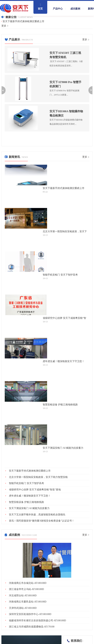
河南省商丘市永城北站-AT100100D (28, 583)
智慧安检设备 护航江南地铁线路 (60, 405)
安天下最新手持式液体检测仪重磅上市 (23, 21)
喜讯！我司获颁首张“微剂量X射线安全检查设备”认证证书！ (42, 521)
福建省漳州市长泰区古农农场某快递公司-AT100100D (37, 621)
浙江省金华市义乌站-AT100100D (26, 589)
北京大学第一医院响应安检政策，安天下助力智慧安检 (65, 232)
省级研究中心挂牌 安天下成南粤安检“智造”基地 (64, 318)
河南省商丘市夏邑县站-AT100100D (28, 602)
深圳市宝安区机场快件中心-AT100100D (30, 614)
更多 (4, 26)
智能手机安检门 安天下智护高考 (60, 275)
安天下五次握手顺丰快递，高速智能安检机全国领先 (37, 515)
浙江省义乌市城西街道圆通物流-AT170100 (32, 627)
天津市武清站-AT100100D (23, 608)
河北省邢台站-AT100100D (23, 596)
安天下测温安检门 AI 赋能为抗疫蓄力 (63, 448)
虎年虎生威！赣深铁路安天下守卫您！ (64, 361)
